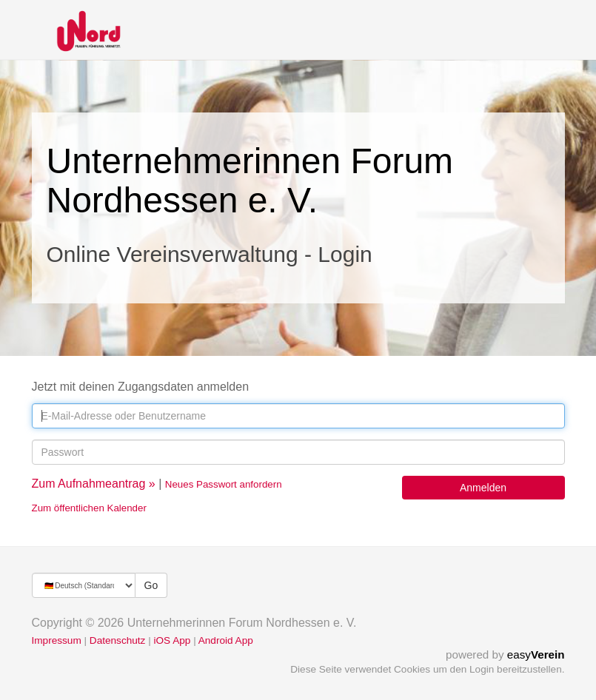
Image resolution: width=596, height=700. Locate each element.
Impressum (57, 640)
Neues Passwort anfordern (224, 484)
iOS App (172, 640)
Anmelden (483, 488)
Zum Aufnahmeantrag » (94, 484)
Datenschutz (118, 640)
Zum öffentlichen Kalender (89, 508)
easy (536, 654)
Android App (226, 640)
